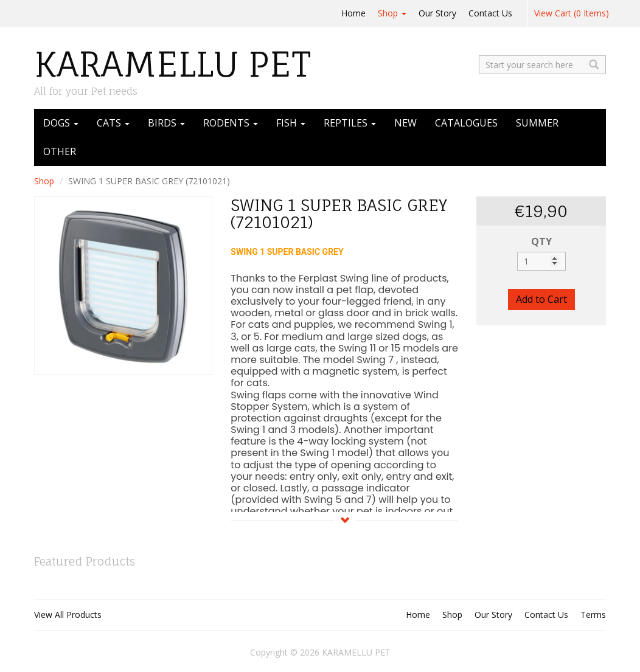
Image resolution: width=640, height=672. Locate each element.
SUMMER (537, 123)
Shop (392, 13)
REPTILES (350, 123)
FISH (291, 123)
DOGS (61, 123)
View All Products (68, 615)
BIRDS (166, 123)
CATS (113, 123)
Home (353, 13)
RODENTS (231, 123)
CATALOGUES (466, 123)
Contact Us (490, 13)
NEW (405, 123)
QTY (541, 241)
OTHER (60, 151)
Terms (593, 615)
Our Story (437, 13)
